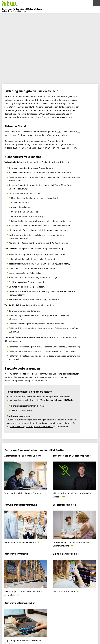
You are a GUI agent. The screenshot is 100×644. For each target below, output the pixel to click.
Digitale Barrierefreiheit (66, 554)
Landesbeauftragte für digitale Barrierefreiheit (31, 426)
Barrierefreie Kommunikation (20, 603)
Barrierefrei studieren (64, 505)
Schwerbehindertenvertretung (21, 505)
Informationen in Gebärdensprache (72, 456)
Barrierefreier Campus (16, 554)
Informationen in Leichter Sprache (23, 456)
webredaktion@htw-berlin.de (32, 406)
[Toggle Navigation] (97, 3)
